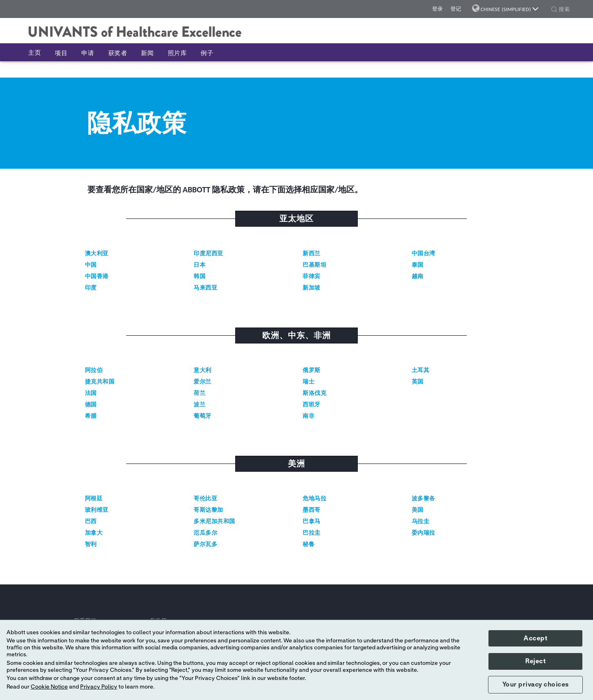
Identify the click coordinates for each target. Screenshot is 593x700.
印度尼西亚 (208, 253)
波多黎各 (424, 498)
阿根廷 (94, 498)
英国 (418, 382)
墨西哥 (312, 510)
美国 (418, 510)
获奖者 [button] (118, 53)
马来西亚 (205, 288)
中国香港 (97, 276)
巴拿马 (312, 521)
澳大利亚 (97, 253)
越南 (418, 276)
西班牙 (312, 405)
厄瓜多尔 (205, 533)
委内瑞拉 (424, 533)
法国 (91, 393)
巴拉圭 (312, 533)
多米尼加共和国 (214, 521)
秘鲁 (309, 544)
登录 (438, 9)
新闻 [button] (147, 53)
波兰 (200, 405)
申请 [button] (88, 53)
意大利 (203, 370)
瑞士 (309, 382)
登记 (456, 9)
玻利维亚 (97, 510)
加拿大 (94, 533)
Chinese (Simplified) (510, 9)
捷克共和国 (100, 382)
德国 (91, 405)
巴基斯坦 (314, 265)
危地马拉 (314, 498)
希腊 (91, 416)
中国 (91, 265)
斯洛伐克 (314, 393)
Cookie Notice (49, 687)
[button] (554, 10)
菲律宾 (312, 276)
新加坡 (312, 288)
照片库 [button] (177, 53)
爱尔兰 (203, 382)
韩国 (200, 276)
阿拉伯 (94, 370)
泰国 (418, 265)
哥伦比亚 (205, 498)
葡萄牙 (203, 416)
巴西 (91, 521)
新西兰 (312, 253)
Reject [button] (535, 661)
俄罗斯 (312, 370)
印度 (91, 288)
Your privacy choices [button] (536, 684)
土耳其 (421, 370)
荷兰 (200, 393)
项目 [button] (61, 53)
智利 (91, 544)
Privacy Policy (99, 687)
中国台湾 (424, 253)
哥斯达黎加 (208, 510)
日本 (200, 265)
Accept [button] (535, 638)
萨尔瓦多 (205, 544)
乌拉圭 (421, 521)
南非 (309, 416)
